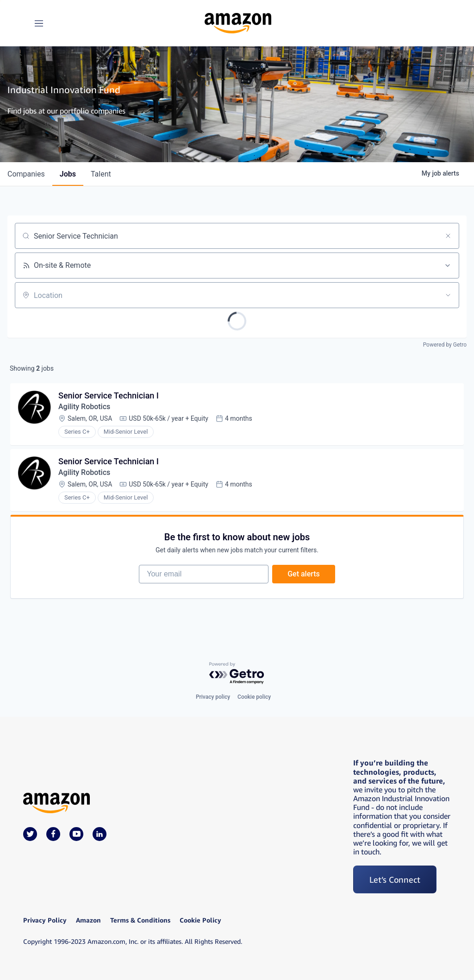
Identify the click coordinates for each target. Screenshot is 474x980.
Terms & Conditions (140, 920)
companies (26, 174)
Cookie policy (254, 697)
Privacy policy (213, 697)
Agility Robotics (84, 407)
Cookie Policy (200, 920)
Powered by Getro (445, 345)
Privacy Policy (45, 920)
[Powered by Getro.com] (237, 673)
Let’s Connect (395, 879)
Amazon (88, 920)
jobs (68, 174)
